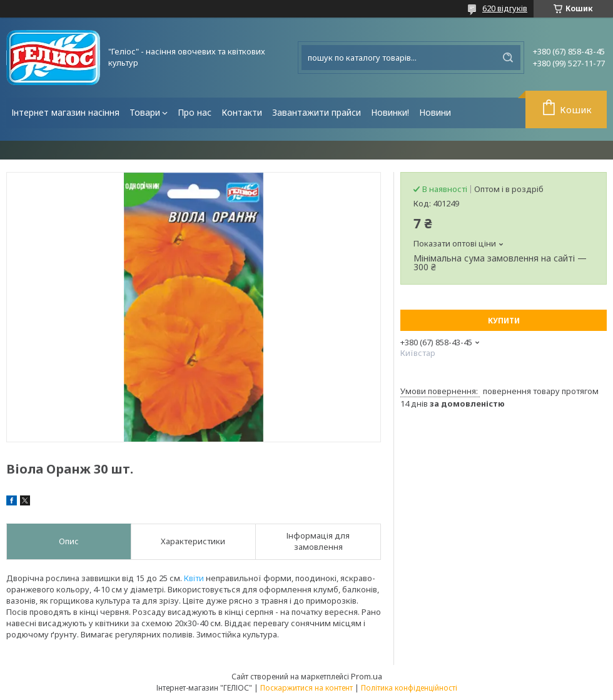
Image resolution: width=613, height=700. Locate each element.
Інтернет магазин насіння (65, 112)
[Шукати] (508, 58)
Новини (435, 112)
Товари (145, 112)
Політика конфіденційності (409, 688)
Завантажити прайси (317, 112)
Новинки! (390, 112)
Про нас (195, 112)
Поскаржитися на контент (306, 688)
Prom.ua (367, 676)
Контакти (242, 112)
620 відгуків (505, 8)
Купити (504, 321)
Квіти (194, 578)
